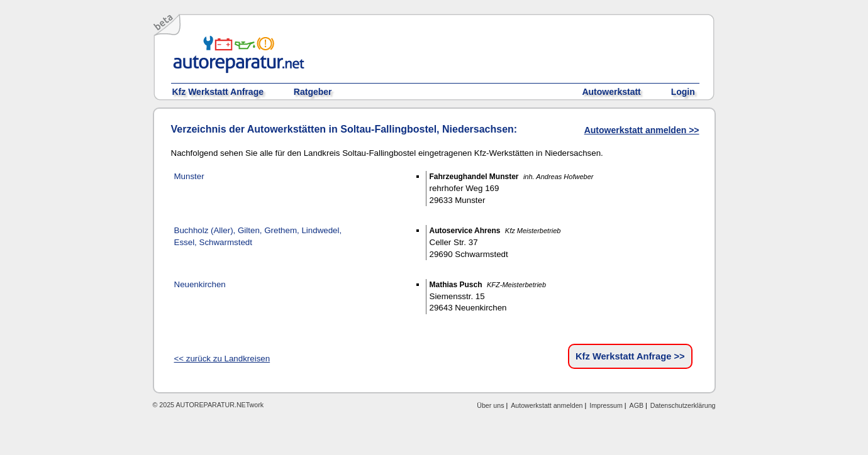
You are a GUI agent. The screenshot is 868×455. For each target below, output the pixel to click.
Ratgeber (313, 92)
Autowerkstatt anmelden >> (642, 130)
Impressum (606, 405)
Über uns (490, 405)
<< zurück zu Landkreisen (222, 359)
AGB (637, 405)
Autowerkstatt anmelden (547, 405)
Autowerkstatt (611, 92)
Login (683, 92)
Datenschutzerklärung (683, 405)
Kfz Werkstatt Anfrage (218, 92)
